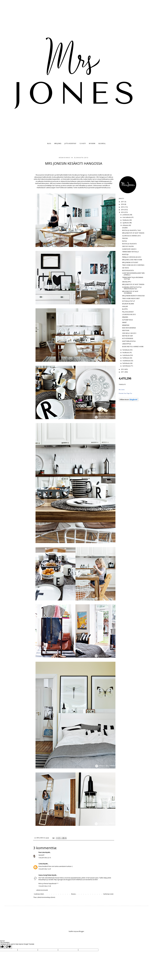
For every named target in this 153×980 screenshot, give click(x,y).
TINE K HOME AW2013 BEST (131, 298)
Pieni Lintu (42, 852)
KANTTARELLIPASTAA (129, 341)
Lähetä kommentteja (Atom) (46, 897)
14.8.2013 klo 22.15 (45, 858)
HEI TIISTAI (125, 268)
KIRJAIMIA (125, 317)
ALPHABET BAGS (127, 320)
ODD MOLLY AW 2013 (129, 333)
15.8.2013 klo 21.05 (45, 886)
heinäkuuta (126, 350)
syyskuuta (126, 223)
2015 (123, 207)
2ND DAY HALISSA (128, 246)
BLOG (49, 143)
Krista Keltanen (71, 181)
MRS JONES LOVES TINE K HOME (132, 260)
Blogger (81, 931)
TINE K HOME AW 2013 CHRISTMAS (133, 265)
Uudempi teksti (39, 894)
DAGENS (125, 228)
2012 (123, 369)
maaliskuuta (127, 361)
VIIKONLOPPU (127, 282)
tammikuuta (127, 366)
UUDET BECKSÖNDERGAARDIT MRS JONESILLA (133, 274)
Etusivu (73, 894)
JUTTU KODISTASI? (70, 143)
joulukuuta (126, 215)
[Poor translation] (8, 947)
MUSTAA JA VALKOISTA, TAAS (131, 230)
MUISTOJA (125, 254)
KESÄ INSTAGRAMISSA (129, 328)
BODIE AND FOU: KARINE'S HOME (133, 347)
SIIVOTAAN (126, 330)
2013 (123, 212)
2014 (123, 210)
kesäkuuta (126, 353)
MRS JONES (58, 143)
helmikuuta (126, 363)
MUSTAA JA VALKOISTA (129, 244)
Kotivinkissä (48, 181)
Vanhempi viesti (108, 894)
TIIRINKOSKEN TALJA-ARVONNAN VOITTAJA (133, 278)
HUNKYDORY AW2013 (129, 249)
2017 (123, 202)
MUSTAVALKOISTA (128, 270)
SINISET (124, 322)
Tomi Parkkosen (61, 188)
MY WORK (92, 143)
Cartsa (41, 864)
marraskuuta (127, 217)
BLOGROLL (102, 143)
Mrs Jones (122, 390)
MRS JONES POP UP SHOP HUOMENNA (130, 292)
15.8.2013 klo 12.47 (45, 869)
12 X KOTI (83, 143)
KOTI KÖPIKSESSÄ (128, 338)
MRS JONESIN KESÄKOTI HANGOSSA (133, 296)
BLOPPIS (125, 309)
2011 (123, 372)
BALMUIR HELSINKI (128, 304)
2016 (123, 204)
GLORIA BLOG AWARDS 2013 (131, 236)
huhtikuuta (126, 358)
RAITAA (125, 241)
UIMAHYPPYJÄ (127, 344)
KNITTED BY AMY (128, 336)
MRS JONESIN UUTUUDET (130, 262)
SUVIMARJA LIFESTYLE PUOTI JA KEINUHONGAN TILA (132, 288)
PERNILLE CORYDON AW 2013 (132, 257)
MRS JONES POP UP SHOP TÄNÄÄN (133, 233)
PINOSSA (125, 238)
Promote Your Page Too (125, 393)
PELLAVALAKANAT (128, 312)
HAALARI (125, 306)
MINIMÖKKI (126, 325)
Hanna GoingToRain (45, 875)
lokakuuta (126, 220)
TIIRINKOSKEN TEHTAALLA (130, 252)
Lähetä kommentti (42, 890)
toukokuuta (126, 355)
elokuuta (125, 225)
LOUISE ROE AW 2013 (129, 314)
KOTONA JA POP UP (129, 301)
